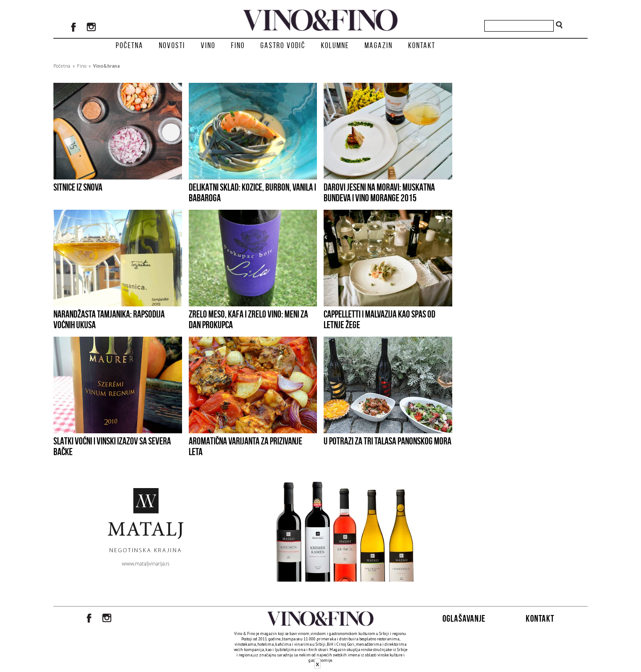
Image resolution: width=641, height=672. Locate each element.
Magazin (379, 45)
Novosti (172, 45)
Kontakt (422, 45)
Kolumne (335, 45)
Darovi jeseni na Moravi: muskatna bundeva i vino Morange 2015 (379, 192)
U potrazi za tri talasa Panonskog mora (387, 441)
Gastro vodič (283, 45)
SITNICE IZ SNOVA (78, 187)
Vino (208, 45)
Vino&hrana (106, 66)
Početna (130, 45)
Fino (238, 45)
